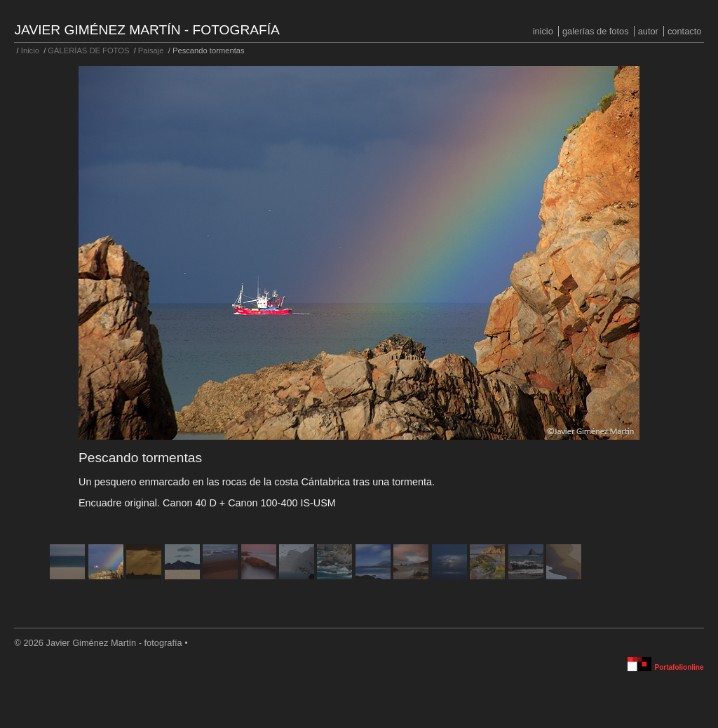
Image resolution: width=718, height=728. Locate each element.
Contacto (684, 31)
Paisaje (151, 50)
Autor (648, 31)
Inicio (543, 31)
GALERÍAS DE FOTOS (596, 31)
